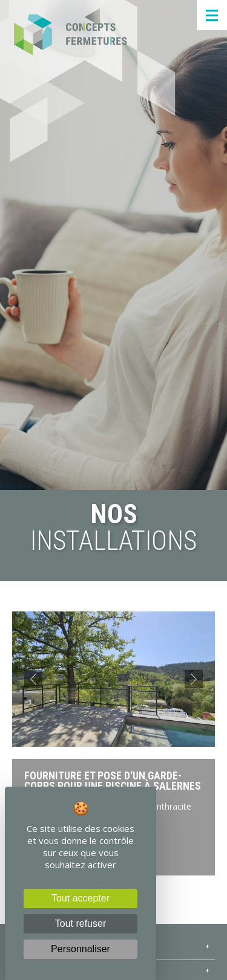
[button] (33, 679)
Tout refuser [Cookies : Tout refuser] (81, 924)
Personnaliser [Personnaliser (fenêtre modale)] (81, 949)
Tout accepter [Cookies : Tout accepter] (81, 898)
